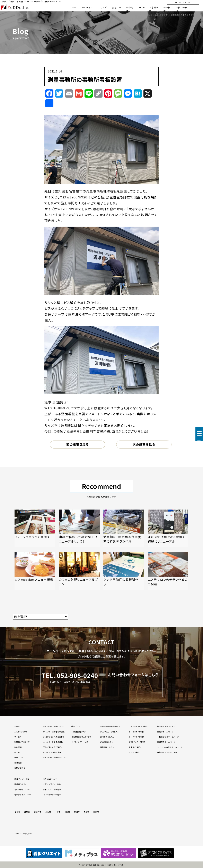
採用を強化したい (107, 747)
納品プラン (76, 726)
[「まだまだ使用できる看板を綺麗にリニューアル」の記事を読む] (168, 528)
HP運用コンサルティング (81, 737)
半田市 (67, 812)
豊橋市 (86, 812)
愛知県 (17, 812)
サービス (18, 737)
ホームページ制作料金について (55, 757)
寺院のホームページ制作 (167, 752)
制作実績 (18, 747)
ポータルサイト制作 (136, 737)
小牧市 (48, 812)
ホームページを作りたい (110, 726)
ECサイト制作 (134, 752)
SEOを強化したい (107, 737)
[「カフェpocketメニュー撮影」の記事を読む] (35, 571)
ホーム (17, 726)
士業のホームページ (165, 732)
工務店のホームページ (166, 742)
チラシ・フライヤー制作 (52, 784)
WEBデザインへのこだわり (54, 737)
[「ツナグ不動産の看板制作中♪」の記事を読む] (124, 571)
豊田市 (77, 812)
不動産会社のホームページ (168, 737)
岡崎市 (96, 812)
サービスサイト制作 (136, 732)
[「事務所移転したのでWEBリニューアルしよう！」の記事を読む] (79, 528)
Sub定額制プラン (79, 732)
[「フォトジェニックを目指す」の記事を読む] (35, 528)
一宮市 (58, 812)
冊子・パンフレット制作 (52, 789)
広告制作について (50, 779)
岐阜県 (27, 812)
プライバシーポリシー (23, 834)
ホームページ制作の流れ (53, 742)
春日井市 (38, 812)
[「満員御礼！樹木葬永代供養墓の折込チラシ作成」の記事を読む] (124, 528)
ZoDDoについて (21, 732)
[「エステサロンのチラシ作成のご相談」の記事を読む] (168, 571)
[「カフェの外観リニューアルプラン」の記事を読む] (79, 571)
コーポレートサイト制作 (138, 726)
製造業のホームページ (166, 726)
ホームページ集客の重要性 (54, 732)
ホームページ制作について (54, 726)
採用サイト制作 (135, 747)
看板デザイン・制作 (22, 779)
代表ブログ (19, 757)
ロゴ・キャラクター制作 (52, 795)
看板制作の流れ (21, 784)
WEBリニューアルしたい (110, 732)
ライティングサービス (80, 742)
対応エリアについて (22, 742)
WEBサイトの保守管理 (52, 752)
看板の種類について (22, 789)
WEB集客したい (107, 742)
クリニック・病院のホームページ (170, 747)
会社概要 (18, 763)
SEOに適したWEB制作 (52, 747)
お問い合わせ (20, 768)
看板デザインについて (23, 795)
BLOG (142, 7)
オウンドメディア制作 (137, 742)
